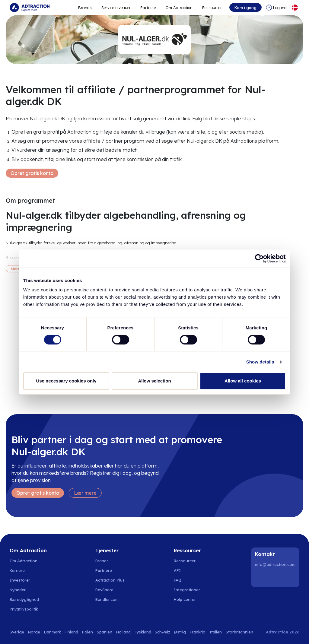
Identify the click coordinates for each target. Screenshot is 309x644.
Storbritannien (239, 632)
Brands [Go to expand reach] (85, 8)
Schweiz (162, 632)
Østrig (180, 632)
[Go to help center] (188, 599)
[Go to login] (276, 8)
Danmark (53, 632)
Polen (88, 632)
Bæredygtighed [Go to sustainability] (24, 599)
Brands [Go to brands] (102, 561)
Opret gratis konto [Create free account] (32, 173)
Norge (34, 632)
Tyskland (143, 632)
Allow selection (154, 381)
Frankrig (198, 632)
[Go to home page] (30, 8)
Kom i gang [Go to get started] (245, 8)
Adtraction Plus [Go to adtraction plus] (110, 580)
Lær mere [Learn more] (85, 493)
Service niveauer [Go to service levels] (116, 8)
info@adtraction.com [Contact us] (275, 564)
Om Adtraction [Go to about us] (24, 561)
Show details (260, 362)
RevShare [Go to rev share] (104, 590)
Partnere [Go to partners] (104, 570)
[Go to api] (188, 570)
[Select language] (295, 8)
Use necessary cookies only (66, 381)
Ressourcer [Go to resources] (212, 8)
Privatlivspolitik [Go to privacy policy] (24, 609)
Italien (216, 632)
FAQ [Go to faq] (178, 580)
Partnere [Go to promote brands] (148, 8)
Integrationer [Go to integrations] (187, 590)
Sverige (17, 632)
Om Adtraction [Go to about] (179, 8)
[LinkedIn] (261, 577)
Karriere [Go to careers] (17, 570)
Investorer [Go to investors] (20, 580)
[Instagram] (276, 577)
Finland (71, 632)
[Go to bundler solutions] (110, 599)
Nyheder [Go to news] (18, 590)
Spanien (105, 632)
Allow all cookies (243, 381)
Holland (123, 632)
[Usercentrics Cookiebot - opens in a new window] (259, 259)
